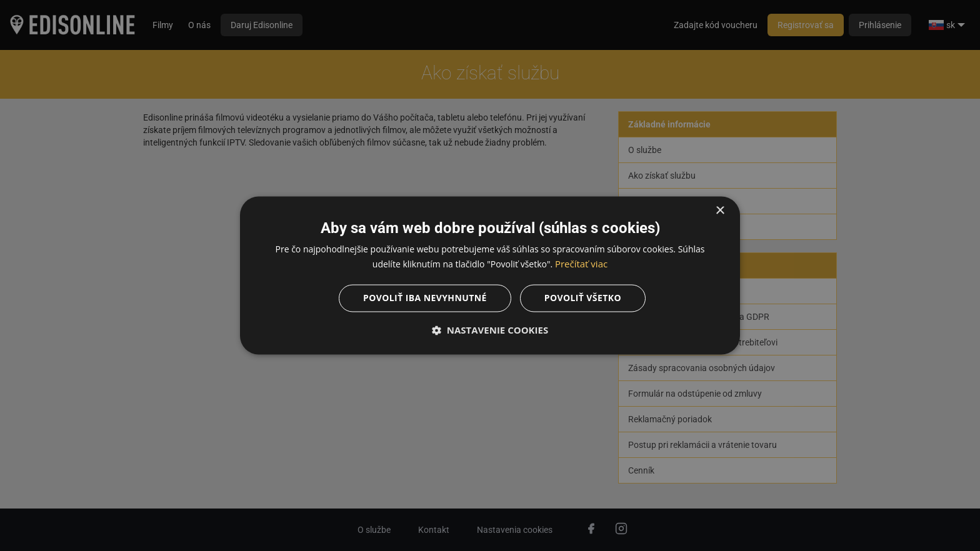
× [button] (720, 211)
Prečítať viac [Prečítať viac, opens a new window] (581, 264)
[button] (490, 330)
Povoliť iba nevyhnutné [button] (425, 298)
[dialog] (490, 275)
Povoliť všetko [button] (583, 298)
